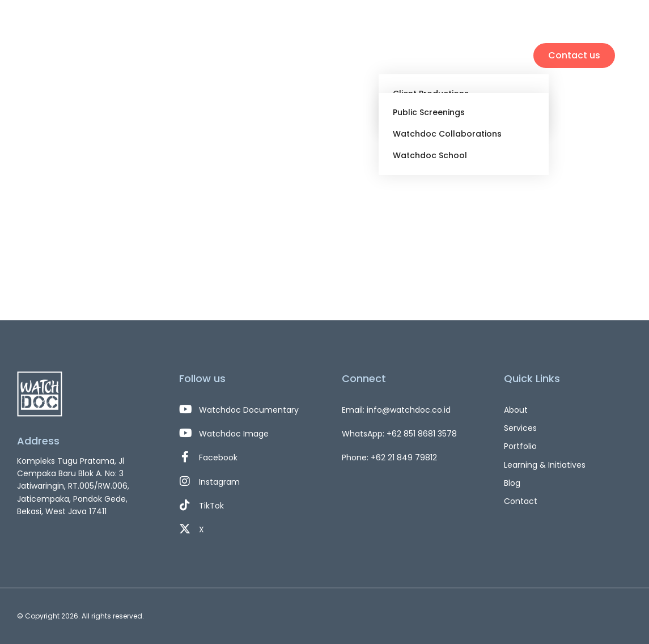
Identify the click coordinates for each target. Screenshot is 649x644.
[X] (243, 529)
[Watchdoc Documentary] (243, 410)
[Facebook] (243, 457)
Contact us (574, 55)
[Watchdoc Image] (243, 434)
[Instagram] (243, 482)
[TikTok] (243, 506)
